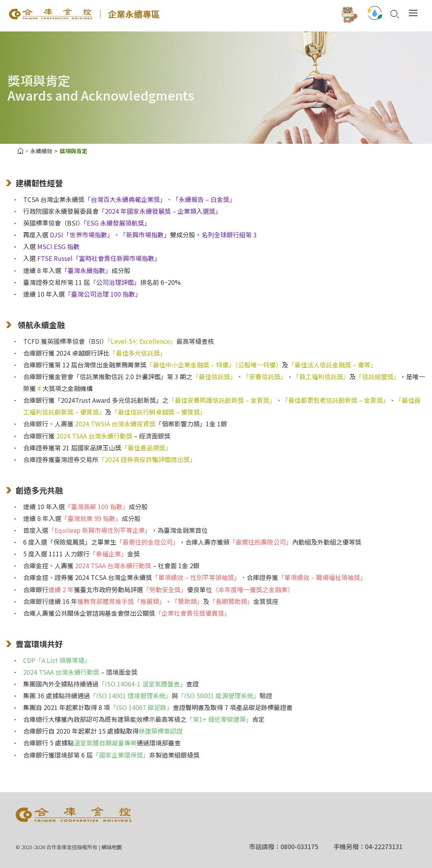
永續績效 (41, 151)
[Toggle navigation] (412, 14)
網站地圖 (112, 847)
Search (394, 15)
